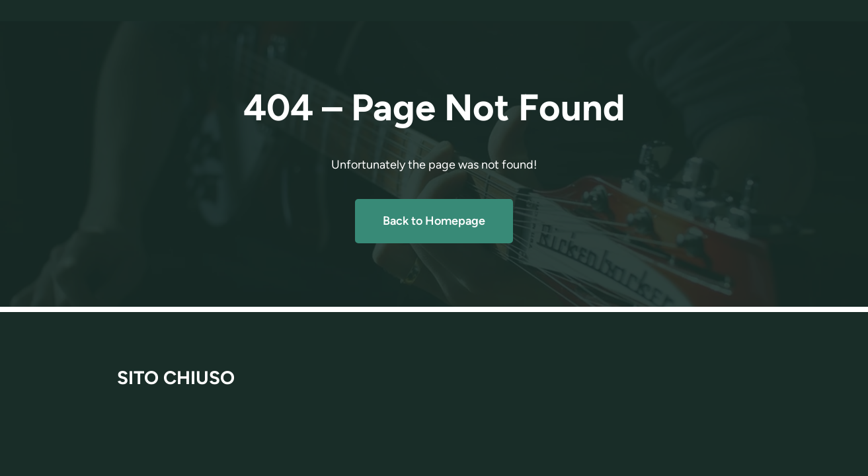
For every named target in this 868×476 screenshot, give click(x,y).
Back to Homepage (434, 221)
